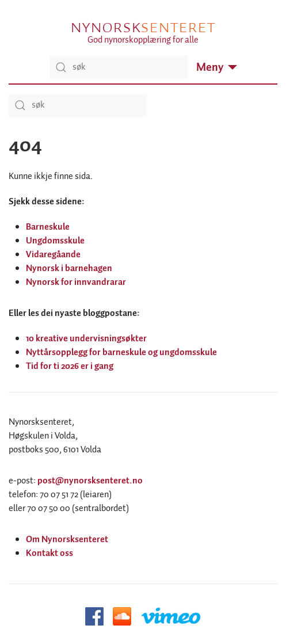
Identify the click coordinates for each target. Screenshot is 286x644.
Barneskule (48, 227)
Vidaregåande (53, 255)
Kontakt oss (49, 553)
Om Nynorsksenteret (67, 540)
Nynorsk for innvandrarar (76, 282)
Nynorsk (143, 27)
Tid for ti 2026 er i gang (70, 366)
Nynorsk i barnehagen (69, 268)
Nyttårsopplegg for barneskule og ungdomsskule (121, 353)
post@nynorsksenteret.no (90, 481)
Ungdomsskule (55, 241)
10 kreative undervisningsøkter (86, 339)
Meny (217, 67)
